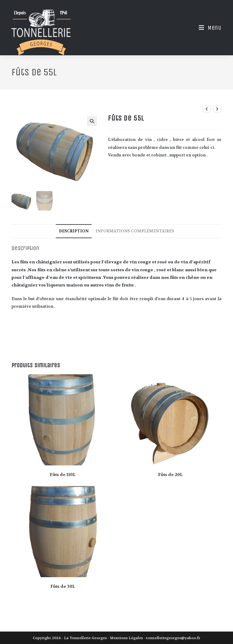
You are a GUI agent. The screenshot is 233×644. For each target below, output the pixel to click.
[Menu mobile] (208, 28)
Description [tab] (74, 231)
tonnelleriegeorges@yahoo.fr (173, 638)
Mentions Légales (126, 638)
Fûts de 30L (63, 586)
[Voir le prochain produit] (217, 109)
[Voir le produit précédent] (207, 109)
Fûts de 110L (63, 474)
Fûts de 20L (170, 474)
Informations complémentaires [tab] (135, 231)
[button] (92, 121)
